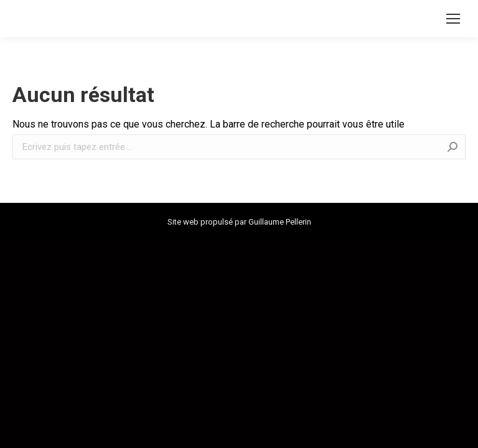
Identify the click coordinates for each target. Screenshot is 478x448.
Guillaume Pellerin (280, 222)
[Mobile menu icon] (453, 19)
